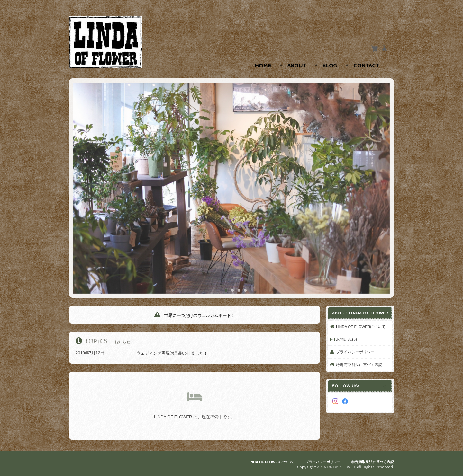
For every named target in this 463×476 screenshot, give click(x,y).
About (297, 66)
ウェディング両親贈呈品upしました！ (159, 353)
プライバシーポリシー (355, 352)
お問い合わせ (348, 339)
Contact (366, 66)
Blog (330, 66)
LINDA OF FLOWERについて (361, 326)
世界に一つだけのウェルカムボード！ (195, 316)
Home (263, 66)
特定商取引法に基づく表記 (359, 365)
